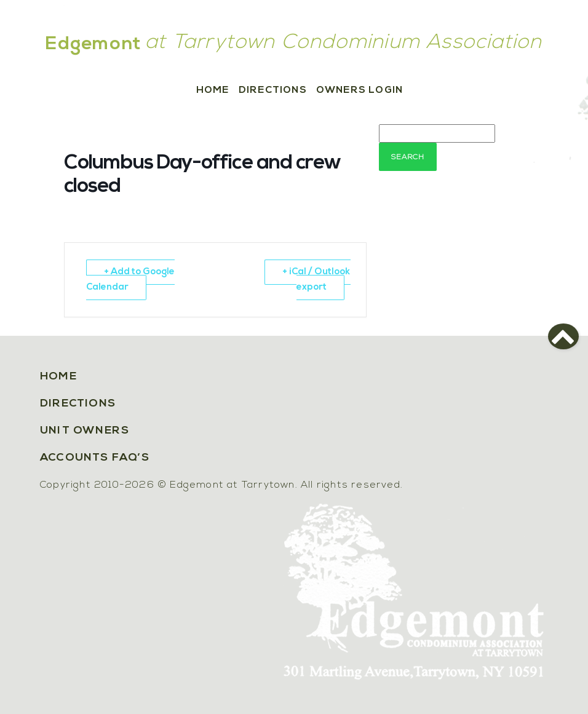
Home (213, 90)
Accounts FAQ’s (95, 458)
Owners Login (360, 90)
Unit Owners (85, 431)
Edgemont (93, 45)
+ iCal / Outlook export (316, 280)
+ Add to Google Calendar (130, 280)
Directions (273, 90)
